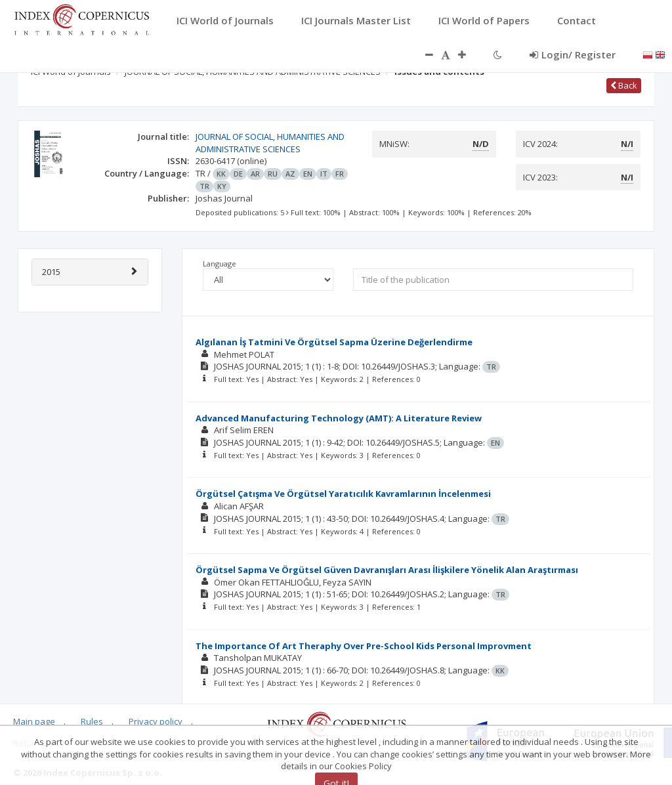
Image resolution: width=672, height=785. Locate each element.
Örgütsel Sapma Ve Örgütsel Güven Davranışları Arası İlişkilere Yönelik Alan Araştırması (387, 570)
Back (624, 85)
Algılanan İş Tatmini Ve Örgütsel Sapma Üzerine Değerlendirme (334, 342)
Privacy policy (156, 721)
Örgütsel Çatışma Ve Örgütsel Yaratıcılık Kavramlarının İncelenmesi (343, 494)
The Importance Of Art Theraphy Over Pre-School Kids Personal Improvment (364, 646)
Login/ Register (573, 54)
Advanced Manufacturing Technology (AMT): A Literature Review (339, 418)
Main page (34, 721)
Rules (92, 721)
